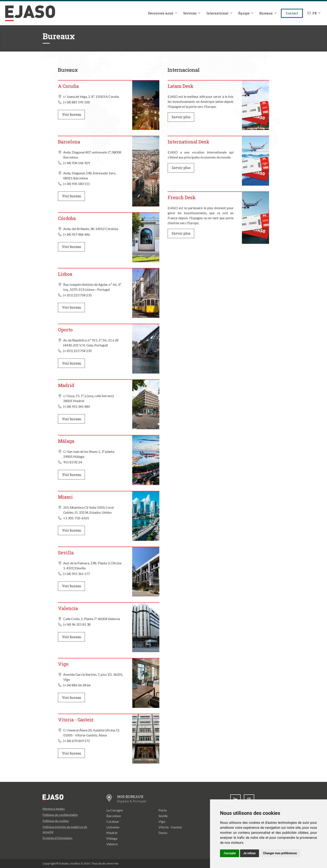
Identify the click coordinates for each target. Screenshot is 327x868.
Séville (163, 816)
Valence (112, 844)
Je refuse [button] (250, 853)
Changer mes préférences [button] (280, 853)
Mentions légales (54, 809)
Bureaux (266, 13)
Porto (163, 810)
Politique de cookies (56, 821)
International (217, 13)
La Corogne (115, 810)
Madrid (112, 833)
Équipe (244, 13)
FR (312, 13)
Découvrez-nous (161, 13)
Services (190, 13)
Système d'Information (57, 838)
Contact (292, 13)
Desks (163, 833)
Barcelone (114, 816)
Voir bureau (72, 114)
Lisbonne (113, 827)
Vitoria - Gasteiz (170, 827)
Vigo (162, 821)
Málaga (112, 838)
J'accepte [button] (230, 853)
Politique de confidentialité (60, 815)
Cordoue (113, 821)
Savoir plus (181, 117)
